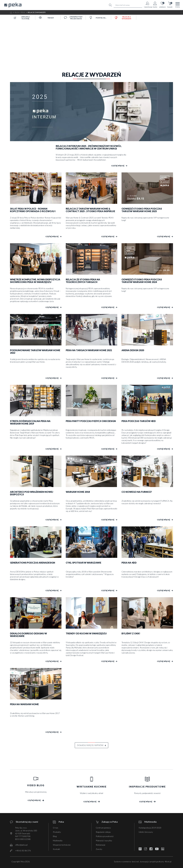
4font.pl (168, 862)
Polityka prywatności (105, 836)
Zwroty (99, 849)
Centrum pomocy (103, 828)
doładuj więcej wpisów (91, 745)
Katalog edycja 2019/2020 (150, 828)
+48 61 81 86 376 (23, 851)
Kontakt (56, 849)
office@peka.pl (21, 845)
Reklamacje (101, 845)
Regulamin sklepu (103, 832)
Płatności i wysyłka (104, 841)
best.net (135, 862)
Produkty (57, 832)
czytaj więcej (119, 165)
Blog (55, 836)
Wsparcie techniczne (62, 845)
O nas (56, 828)
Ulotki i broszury (146, 832)
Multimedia (58, 841)
